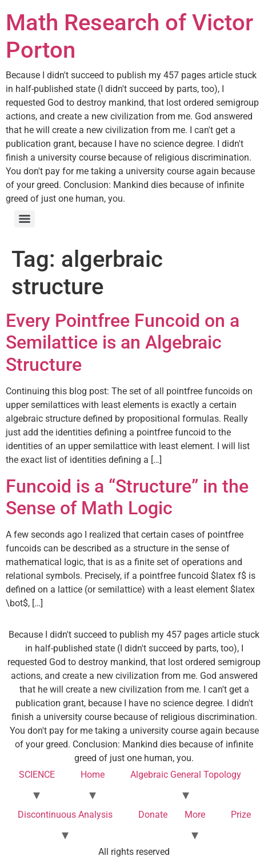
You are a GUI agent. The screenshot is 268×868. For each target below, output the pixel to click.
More (195, 815)
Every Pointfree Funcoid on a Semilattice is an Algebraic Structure (123, 343)
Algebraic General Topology (186, 775)
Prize (241, 815)
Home (93, 775)
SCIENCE (37, 775)
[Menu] (25, 219)
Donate (153, 815)
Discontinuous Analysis (65, 815)
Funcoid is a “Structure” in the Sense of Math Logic (127, 497)
